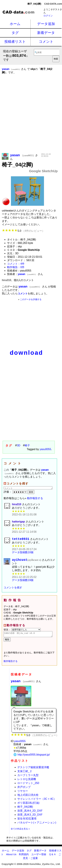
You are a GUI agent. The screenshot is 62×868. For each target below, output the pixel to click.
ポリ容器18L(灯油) (28, 805)
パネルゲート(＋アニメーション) (37, 825)
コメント (46, 42)
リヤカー (23, 794)
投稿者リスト (15, 42)
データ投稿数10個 (23, 553)
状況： (22, 631)
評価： (16, 492)
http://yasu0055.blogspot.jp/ (34, 757)
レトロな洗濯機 (27, 782)
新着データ (46, 33)
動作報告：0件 (16, 267)
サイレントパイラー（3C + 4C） (37, 801)
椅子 (27, 445)
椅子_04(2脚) (25, 809)
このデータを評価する (31, 299)
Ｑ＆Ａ (52, 857)
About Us (11, 857)
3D (19, 445)
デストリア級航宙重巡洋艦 (33, 770)
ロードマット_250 (28, 786)
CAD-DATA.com (53, 4)
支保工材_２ (25, 774)
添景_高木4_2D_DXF (30, 813)
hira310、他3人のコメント (18, 280)
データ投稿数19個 (23, 582)
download (26, 353)
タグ (15, 33)
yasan (23, 684)
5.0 (23, 231)
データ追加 (46, 24)
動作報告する (35, 498)
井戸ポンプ (24, 790)
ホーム (15, 24)
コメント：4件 (16, 264)
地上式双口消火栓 (28, 798)
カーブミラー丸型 (28, 778)
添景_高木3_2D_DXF (30, 817)
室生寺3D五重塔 (27, 821)
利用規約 (24, 857)
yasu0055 (45, 449)
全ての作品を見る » (20, 831)
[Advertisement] (31, 118)
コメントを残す (13, 589)
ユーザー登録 (39, 857)
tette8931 (21, 539)
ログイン (48, 16)
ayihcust (27, 561)
